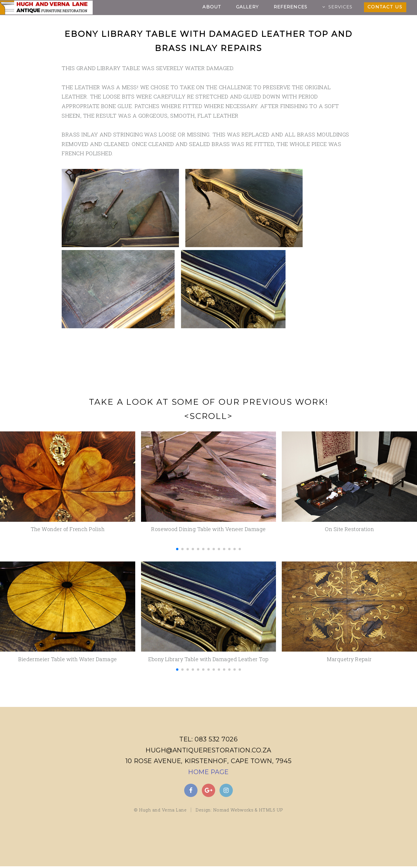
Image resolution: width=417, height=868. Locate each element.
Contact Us (385, 7)
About (212, 7)
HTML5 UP (271, 812)
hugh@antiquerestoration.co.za (209, 750)
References (290, 7)
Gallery (247, 7)
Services (341, 7)
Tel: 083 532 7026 (208, 739)
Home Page (209, 772)
